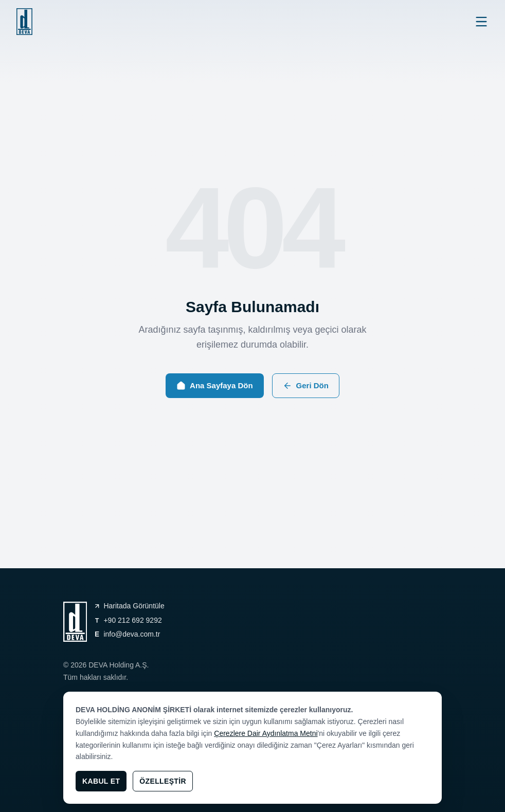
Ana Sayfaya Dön (215, 386)
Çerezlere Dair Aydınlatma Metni (266, 733)
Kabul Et (101, 781)
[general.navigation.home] (24, 22)
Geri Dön (306, 386)
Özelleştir (163, 781)
